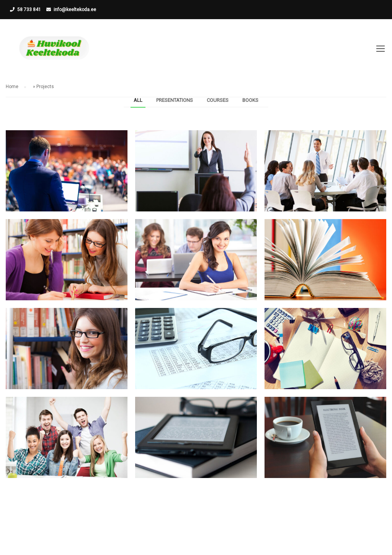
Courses (218, 100)
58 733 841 (29, 10)
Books (250, 100)
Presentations (175, 100)
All (138, 100)
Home (12, 87)
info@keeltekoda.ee (75, 10)
